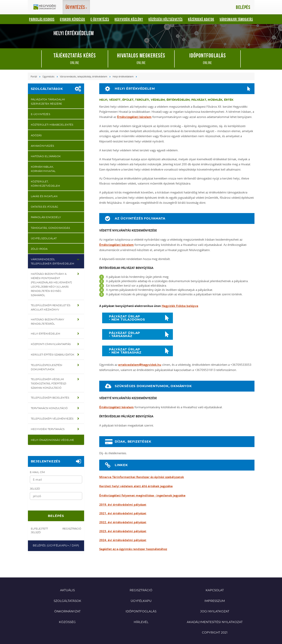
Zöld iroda (39, 249)
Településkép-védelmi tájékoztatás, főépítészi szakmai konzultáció (49, 384)
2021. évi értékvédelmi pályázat (123, 513)
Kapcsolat (215, 590)
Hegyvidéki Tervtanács (48, 429)
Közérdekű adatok (201, 19)
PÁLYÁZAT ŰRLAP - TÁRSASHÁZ (125, 335)
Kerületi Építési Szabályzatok (53, 355)
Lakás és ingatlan (44, 196)
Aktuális (67, 590)
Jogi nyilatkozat (215, 611)
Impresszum (215, 601)
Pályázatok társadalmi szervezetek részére (48, 102)
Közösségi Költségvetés (166, 19)
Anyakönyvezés (43, 146)
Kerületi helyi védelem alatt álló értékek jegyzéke (136, 486)
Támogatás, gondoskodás (50, 228)
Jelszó (35, 489)
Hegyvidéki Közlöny (129, 19)
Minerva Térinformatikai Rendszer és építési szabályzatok (142, 477)
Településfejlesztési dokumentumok (47, 367)
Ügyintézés (48, 76)
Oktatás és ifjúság (45, 207)
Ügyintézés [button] (76, 7)
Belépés (243, 7)
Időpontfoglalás (141, 611)
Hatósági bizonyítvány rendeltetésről (47, 322)
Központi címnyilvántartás (51, 344)
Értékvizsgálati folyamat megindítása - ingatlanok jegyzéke (142, 495)
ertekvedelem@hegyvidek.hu (140, 365)
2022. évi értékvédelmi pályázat (123, 522)
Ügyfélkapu (141, 601)
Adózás (36, 136)
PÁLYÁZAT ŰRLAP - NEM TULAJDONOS (127, 318)
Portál (34, 76)
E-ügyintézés (100, 19)
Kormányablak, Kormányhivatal (43, 169)
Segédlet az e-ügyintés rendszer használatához (133, 549)
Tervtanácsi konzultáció (49, 408)
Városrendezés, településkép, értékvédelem (84, 76)
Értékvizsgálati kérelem (134, 117)
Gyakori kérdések (72, 19)
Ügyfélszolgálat (44, 239)
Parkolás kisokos (42, 19)
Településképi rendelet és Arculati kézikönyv (51, 308)
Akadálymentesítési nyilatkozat (215, 622)
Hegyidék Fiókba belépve (180, 306)
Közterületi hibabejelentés (52, 125)
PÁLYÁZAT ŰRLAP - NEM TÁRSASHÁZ (125, 351)
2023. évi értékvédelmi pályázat (123, 531)
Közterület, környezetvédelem (45, 184)
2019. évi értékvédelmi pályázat (123, 505)
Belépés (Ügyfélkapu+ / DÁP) (56, 546)
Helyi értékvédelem (123, 76)
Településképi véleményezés (52, 419)
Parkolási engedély (46, 217)
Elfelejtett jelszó (39, 531)
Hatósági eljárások (46, 156)
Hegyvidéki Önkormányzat (46, 7)
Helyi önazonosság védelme (53, 440)
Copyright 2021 (215, 633)
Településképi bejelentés (50, 398)
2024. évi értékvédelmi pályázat (123, 540)
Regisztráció (72, 529)
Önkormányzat (67, 611)
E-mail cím (37, 472)
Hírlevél (141, 622)
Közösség (67, 622)
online (75, 59)
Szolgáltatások (47, 89)
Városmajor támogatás (236, 19)
